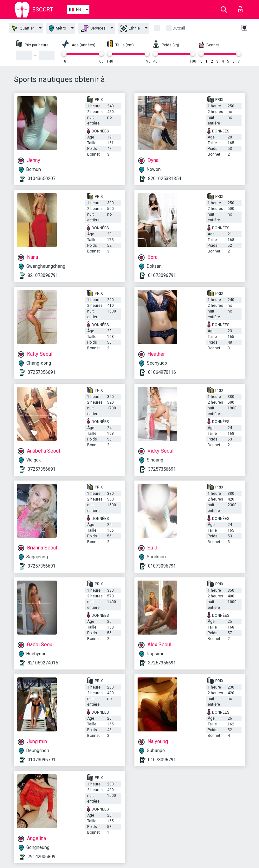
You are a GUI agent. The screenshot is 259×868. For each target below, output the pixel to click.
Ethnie (130, 29)
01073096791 (162, 275)
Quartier (23, 28)
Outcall (179, 28)
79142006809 (42, 857)
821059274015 (43, 663)
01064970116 (162, 372)
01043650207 (42, 178)
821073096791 (43, 275)
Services (93, 29)
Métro (57, 28)
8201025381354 (165, 178)
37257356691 (42, 372)
